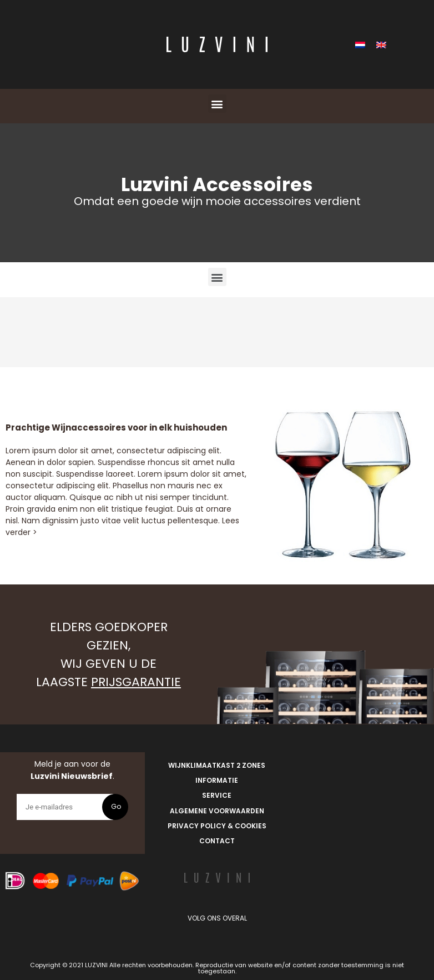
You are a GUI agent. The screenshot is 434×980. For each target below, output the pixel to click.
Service (217, 795)
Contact (217, 841)
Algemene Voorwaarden (217, 811)
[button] (217, 104)
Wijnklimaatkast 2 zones (217, 765)
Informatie (217, 780)
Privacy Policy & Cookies (217, 826)
